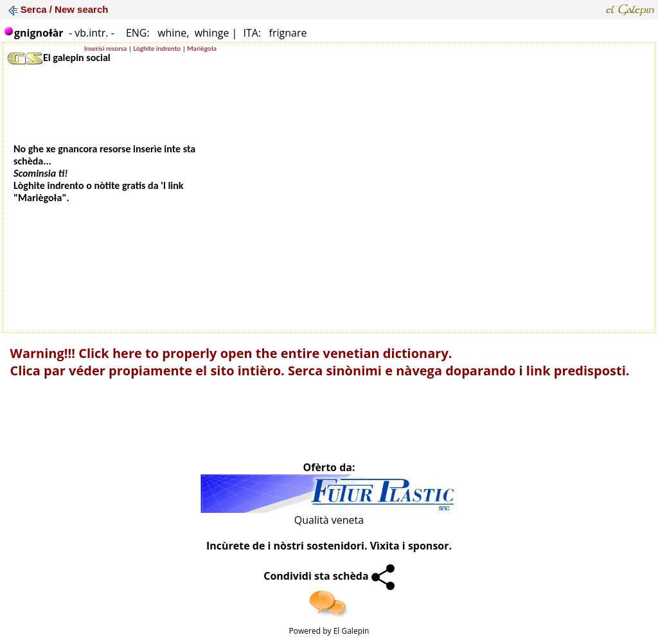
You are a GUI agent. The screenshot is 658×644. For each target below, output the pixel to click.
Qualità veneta (329, 520)
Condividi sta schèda (329, 576)
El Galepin (351, 631)
